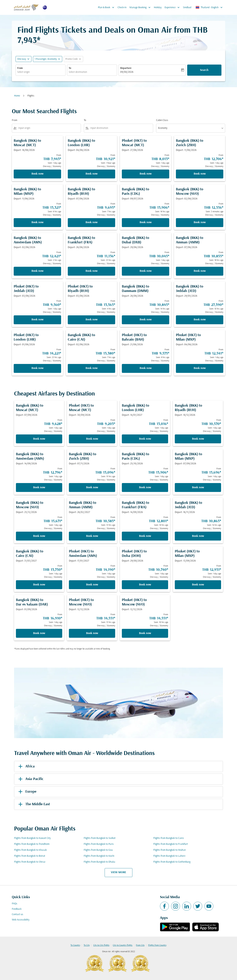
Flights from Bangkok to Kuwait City (32, 838)
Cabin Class (162, 120)
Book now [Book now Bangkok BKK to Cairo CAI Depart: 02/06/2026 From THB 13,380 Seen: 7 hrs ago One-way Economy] (92, 368)
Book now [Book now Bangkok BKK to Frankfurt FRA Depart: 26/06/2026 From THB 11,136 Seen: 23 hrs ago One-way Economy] (92, 271)
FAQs (15, 904)
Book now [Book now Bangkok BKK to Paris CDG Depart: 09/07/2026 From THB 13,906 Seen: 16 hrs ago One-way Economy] (146, 222)
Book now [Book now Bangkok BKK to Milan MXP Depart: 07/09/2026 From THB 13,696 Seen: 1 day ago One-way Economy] (198, 487)
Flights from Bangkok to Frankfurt (171, 844)
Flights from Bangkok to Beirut (30, 856)
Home (17, 96)
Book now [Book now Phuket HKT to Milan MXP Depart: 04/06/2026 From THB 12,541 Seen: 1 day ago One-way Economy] (200, 368)
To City (87, 945)
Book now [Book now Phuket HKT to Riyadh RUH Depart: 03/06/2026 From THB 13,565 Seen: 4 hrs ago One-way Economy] (92, 320)
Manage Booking (141, 7)
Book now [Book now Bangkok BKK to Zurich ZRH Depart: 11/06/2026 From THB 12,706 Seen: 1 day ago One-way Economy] (200, 174)
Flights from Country (157, 945)
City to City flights (101, 945)
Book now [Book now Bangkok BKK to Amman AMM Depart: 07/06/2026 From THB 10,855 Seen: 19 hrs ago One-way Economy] (200, 271)
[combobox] (41, 72)
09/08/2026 (127, 72)
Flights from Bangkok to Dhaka (99, 862)
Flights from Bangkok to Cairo (168, 838)
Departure (126, 68)
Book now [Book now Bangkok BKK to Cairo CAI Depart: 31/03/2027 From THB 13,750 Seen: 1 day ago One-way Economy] (39, 585)
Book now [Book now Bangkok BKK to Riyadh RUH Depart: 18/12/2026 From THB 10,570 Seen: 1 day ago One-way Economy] (198, 439)
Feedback (17, 909)
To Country (75, 945)
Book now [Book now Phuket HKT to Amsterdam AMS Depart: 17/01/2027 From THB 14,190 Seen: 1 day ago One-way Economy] (92, 585)
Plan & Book (107, 7)
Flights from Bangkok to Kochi (99, 856)
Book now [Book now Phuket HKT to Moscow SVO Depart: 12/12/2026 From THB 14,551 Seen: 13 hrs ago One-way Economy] (92, 633)
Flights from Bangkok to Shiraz (30, 862)
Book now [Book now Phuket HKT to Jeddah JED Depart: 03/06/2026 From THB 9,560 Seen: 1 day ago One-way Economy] (37, 320)
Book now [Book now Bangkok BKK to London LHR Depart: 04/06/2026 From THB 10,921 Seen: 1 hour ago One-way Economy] (92, 174)
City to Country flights (123, 945)
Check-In (122, 8)
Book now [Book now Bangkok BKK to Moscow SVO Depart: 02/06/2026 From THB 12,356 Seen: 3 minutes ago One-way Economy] (200, 222)
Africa (26, 766)
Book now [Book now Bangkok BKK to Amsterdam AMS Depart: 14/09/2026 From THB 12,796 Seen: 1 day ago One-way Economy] (39, 487)
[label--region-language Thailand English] (209, 7)
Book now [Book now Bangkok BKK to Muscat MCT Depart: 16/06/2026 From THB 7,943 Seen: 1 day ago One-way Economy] (37, 174)
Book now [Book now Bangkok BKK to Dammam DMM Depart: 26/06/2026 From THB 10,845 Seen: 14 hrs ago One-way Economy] (146, 320)
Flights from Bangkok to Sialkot (100, 838)
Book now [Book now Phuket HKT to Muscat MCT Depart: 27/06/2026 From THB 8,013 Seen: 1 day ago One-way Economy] (146, 174)
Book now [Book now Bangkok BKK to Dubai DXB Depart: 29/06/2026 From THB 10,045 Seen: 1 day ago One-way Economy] (146, 271)
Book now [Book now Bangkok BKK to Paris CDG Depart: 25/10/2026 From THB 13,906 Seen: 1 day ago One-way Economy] (145, 487)
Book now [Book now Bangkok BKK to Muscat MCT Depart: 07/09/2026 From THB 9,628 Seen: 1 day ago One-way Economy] (39, 439)
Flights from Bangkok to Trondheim (32, 844)
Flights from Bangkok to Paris (99, 844)
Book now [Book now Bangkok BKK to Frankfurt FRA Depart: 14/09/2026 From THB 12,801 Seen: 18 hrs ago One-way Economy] (145, 536)
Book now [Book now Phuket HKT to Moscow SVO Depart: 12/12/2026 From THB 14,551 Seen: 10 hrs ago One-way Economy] (145, 633)
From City (140, 945)
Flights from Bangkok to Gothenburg (172, 862)
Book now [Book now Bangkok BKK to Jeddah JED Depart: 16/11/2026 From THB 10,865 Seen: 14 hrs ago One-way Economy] (198, 536)
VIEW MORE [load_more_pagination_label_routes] (118, 872)
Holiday (158, 8)
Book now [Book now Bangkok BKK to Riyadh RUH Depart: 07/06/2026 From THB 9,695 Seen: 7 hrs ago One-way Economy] (92, 222)
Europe (27, 792)
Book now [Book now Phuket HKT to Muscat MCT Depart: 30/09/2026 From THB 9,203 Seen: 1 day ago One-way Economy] (92, 439)
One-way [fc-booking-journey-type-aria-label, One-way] (22, 59)
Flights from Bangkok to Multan (170, 850)
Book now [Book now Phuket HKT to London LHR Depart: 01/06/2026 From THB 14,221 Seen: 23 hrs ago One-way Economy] (37, 368)
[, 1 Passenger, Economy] (46, 59)
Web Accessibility (21, 920)
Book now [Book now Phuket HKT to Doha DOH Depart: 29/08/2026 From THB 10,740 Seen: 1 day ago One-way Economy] (145, 585)
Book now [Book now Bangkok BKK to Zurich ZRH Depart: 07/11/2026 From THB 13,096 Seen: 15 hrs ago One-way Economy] (92, 487)
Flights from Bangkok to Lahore (169, 856)
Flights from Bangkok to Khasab (30, 850)
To (70, 68)
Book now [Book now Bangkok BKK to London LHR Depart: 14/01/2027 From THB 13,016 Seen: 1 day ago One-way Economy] (145, 439)
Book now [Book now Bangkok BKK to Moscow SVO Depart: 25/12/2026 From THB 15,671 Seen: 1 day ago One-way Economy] (39, 536)
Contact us (17, 914)
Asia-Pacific (30, 779)
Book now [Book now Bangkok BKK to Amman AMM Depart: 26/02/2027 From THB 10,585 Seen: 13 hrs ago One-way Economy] (92, 536)
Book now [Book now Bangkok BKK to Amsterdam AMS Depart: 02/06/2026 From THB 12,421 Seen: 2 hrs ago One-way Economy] (37, 271)
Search (204, 70)
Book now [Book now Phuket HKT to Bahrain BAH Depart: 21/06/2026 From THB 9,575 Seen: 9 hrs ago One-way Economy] (146, 368)
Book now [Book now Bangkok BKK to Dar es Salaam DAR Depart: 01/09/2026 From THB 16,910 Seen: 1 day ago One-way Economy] (39, 633)
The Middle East (34, 804)
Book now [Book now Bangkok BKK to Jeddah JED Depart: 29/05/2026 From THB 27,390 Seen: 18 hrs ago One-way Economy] (200, 320)
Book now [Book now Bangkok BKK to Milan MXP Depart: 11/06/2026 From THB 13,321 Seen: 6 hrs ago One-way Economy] (37, 222)
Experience (173, 7)
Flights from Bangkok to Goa (98, 850)
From (20, 68)
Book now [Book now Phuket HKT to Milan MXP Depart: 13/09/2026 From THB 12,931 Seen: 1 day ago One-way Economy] (198, 585)
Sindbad (187, 8)
